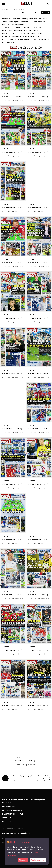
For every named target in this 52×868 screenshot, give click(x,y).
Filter (45, 13)
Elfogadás (23, 860)
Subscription (7, 93)
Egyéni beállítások (38, 860)
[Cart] (49, 4)
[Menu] (4, 3)
